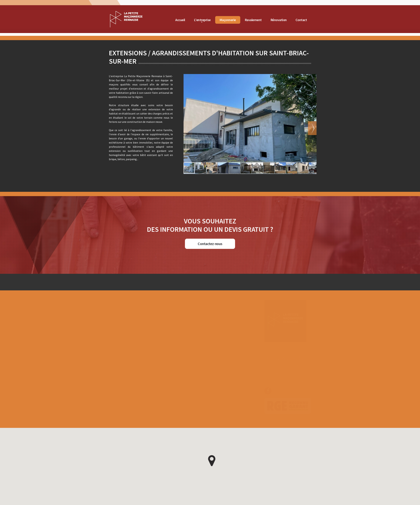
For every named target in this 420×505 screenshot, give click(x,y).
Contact (319, 20)
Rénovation (296, 20)
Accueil (198, 20)
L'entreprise (220, 20)
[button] (296, 128)
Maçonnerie (245, 20)
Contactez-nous (210, 244)
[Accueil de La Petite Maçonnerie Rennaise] (144, 12)
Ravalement (270, 20)
